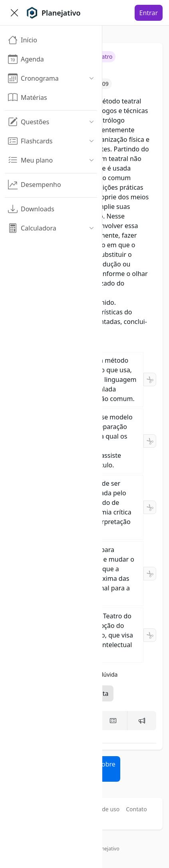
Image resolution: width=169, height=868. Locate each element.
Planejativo (107, 849)
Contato (136, 809)
